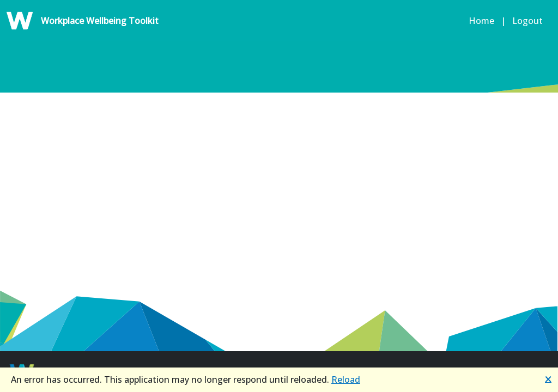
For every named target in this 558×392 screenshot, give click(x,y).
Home (479, 21)
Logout (530, 21)
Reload (346, 379)
